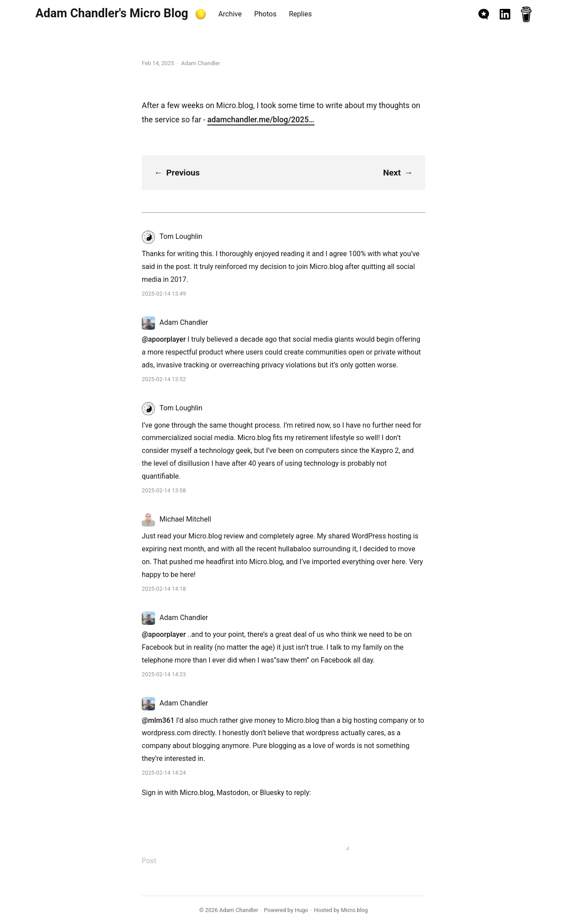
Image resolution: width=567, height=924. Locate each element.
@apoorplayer (164, 339)
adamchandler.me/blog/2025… (261, 120)
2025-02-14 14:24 (164, 773)
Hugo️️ (301, 910)
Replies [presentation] (300, 14)
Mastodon (233, 793)
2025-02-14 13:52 (164, 379)
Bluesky (272, 793)
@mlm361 (158, 720)
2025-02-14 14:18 (164, 589)
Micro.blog (197, 793)
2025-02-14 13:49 (164, 294)
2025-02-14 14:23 (164, 674)
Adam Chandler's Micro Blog (112, 13)
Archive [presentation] (230, 14)
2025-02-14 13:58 (164, 490)
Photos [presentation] (266, 14)
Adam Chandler (239, 910)
